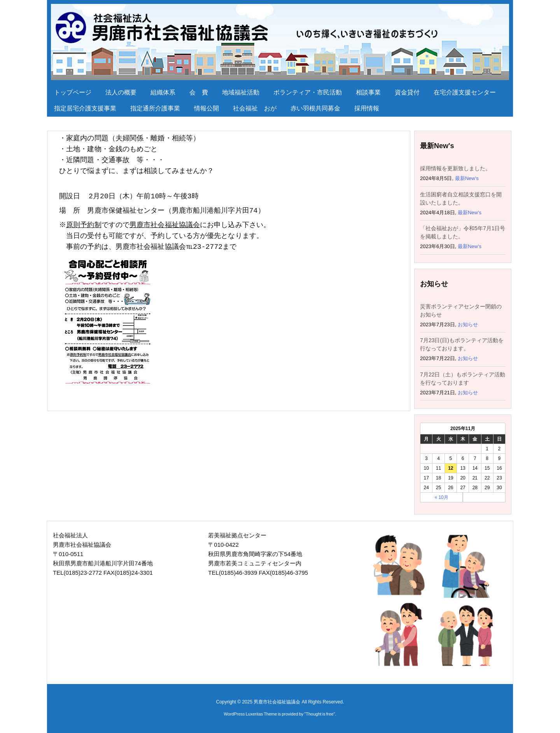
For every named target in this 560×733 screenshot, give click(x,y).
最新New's (467, 178)
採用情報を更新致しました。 (455, 168)
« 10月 (441, 497)
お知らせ (468, 325)
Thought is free (319, 714)
